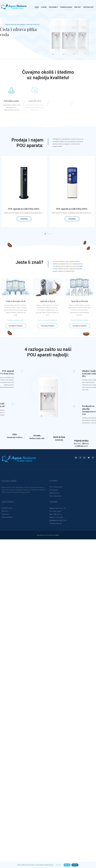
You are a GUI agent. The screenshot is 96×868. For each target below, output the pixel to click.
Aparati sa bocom (78, 301)
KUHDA (56, 535)
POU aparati (53, 7)
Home (37, 7)
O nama (44, 7)
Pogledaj (24, 219)
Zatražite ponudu (14, 326)
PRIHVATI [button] (67, 865)
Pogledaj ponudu (46, 326)
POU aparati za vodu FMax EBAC (24, 209)
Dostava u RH (88, 7)
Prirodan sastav (10, 101)
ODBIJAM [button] (75, 865)
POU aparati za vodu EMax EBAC (72, 209)
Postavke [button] (58, 865)
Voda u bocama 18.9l (14, 301)
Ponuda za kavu (66, 7)
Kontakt (78, 7)
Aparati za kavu (46, 301)
